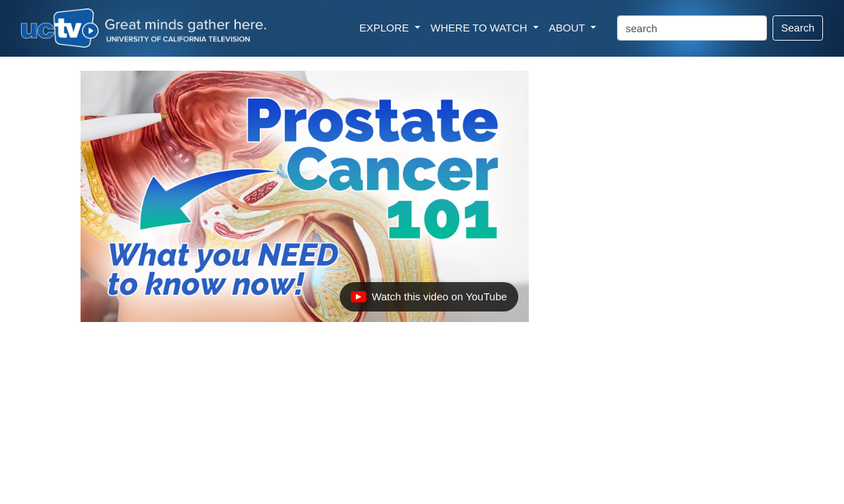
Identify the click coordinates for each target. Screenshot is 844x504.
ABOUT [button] (569, 28)
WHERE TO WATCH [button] (480, 28)
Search (798, 28)
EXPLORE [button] (386, 28)
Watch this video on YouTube (429, 300)
